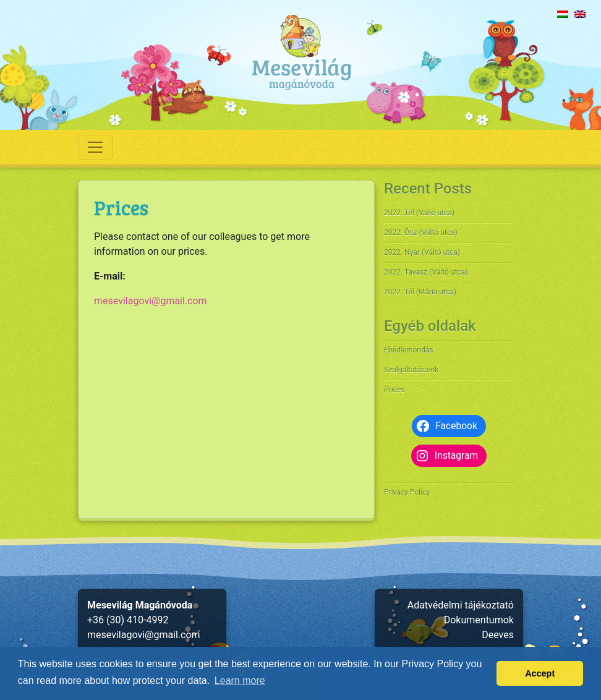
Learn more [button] (240, 681)
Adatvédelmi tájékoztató (461, 605)
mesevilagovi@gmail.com (151, 301)
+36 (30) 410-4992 (128, 620)
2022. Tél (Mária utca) (420, 292)
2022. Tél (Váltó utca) (419, 213)
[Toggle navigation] (95, 147)
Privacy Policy (407, 492)
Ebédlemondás (408, 350)
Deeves (498, 635)
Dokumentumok (479, 620)
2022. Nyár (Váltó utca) (422, 252)
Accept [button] (540, 673)
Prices (394, 390)
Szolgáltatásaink (411, 370)
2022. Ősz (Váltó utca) (421, 233)
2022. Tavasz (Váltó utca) (426, 272)
